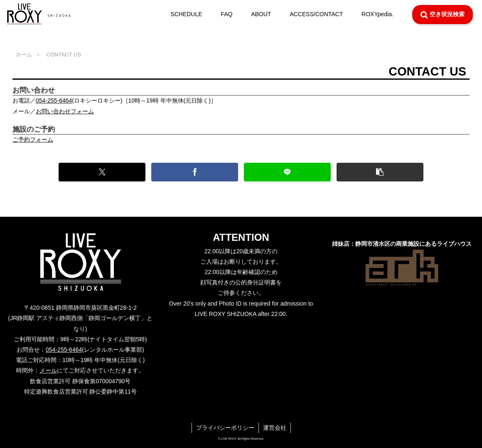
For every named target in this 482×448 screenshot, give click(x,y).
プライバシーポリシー (225, 428)
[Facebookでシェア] (195, 172)
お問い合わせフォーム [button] (65, 111)
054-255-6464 (64, 350)
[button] (380, 172)
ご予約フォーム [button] (33, 140)
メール (48, 370)
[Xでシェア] (102, 172)
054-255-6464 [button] (54, 100)
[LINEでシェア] (287, 172)
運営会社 (275, 428)
